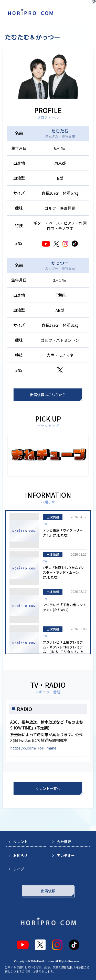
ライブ (19, 869)
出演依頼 (48, 891)
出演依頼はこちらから (48, 395)
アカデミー (66, 855)
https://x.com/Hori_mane (33, 748)
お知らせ (20, 855)
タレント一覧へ (48, 788)
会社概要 (64, 842)
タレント (20, 842)
